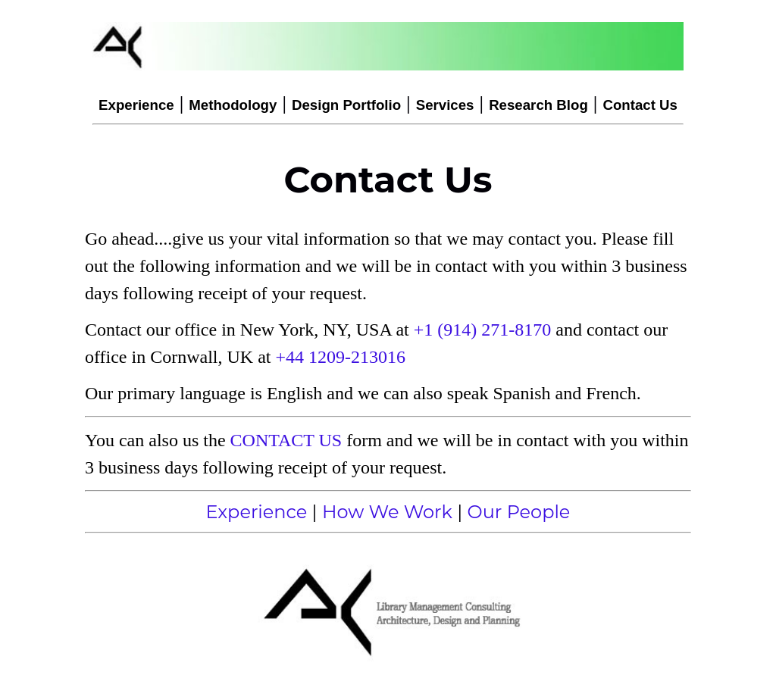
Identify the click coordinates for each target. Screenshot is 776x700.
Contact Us (640, 105)
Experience (136, 105)
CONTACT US (286, 440)
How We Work (387, 512)
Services (445, 105)
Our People (519, 512)
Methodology (233, 105)
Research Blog (538, 105)
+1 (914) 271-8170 (483, 330)
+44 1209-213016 (341, 357)
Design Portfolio (346, 105)
